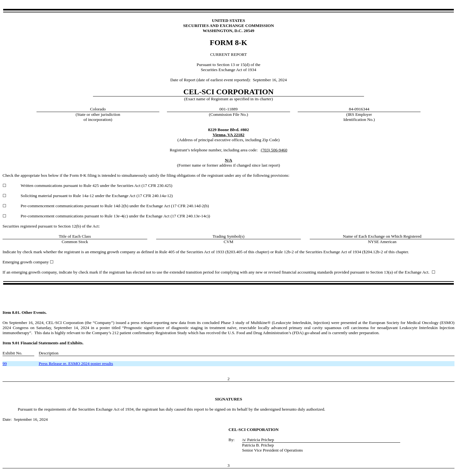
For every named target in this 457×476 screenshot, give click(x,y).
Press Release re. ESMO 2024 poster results (76, 364)
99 (5, 364)
